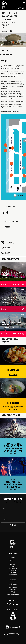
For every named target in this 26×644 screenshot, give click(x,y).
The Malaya (18, 106)
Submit (13, 525)
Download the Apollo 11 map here (10, 111)
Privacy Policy (13, 528)
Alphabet (10, 635)
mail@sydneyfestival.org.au (13, 595)
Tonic (21, 635)
